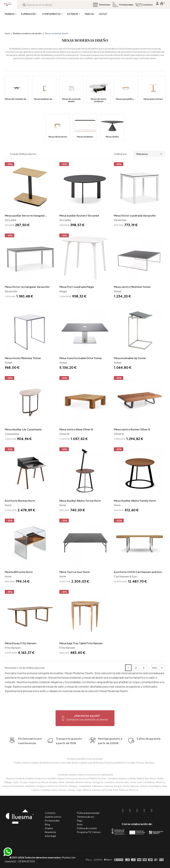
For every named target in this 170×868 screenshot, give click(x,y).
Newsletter (51, 832)
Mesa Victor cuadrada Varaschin (135, 216)
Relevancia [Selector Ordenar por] (149, 154)
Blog (47, 824)
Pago (80, 821)
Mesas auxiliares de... (44, 99)
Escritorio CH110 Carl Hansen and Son (138, 572)
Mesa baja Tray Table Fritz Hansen (81, 643)
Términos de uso (86, 817)
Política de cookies (87, 828)
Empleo (49, 828)
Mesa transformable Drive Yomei (81, 358)
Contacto (50, 813)
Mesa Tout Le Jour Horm (75, 572)
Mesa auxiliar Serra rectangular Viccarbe (25, 216)
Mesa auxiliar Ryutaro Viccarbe (79, 216)
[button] (85, 718)
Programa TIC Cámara (89, 832)
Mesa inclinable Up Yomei (130, 358)
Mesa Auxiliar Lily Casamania (23, 429)
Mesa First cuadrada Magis (77, 287)
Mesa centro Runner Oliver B (132, 429)
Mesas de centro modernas (99, 100)
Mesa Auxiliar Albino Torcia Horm (80, 501)
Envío (80, 824)
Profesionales (52, 821)
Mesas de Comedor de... (17, 99)
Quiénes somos (53, 817)
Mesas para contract (153, 99)
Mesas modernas (85, 137)
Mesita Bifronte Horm (19, 572)
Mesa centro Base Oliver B (76, 429)
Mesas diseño (112, 137)
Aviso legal (50, 836)
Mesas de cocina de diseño (71, 100)
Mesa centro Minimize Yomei (132, 287)
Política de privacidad (88, 813)
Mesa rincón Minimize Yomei (23, 358)
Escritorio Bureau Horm (20, 501)
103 (154, 668)
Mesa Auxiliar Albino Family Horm (135, 501)
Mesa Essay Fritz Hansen (21, 643)
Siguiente (162, 668)
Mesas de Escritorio (58, 137)
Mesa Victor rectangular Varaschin (27, 287)
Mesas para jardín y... (126, 99)
